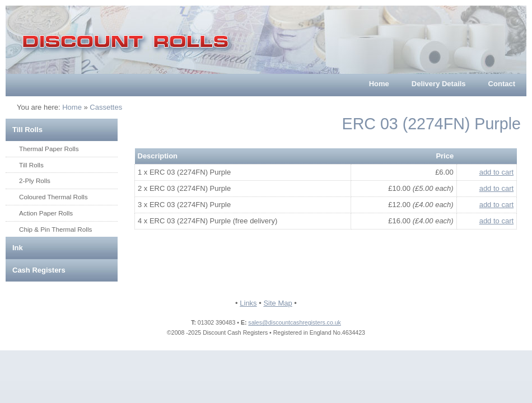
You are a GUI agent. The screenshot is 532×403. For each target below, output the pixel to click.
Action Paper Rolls (46, 213)
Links (248, 303)
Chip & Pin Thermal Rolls (55, 229)
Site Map (277, 303)
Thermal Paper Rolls (49, 149)
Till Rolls (27, 130)
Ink (18, 248)
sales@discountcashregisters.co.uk (294, 322)
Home (379, 84)
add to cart (496, 172)
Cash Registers (39, 270)
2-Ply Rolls (35, 181)
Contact (502, 84)
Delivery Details (439, 84)
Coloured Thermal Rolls (53, 197)
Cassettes (106, 107)
